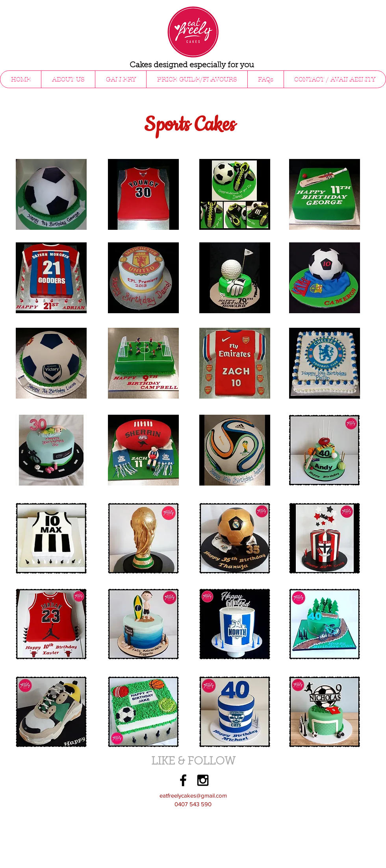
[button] (121, 79)
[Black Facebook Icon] (183, 780)
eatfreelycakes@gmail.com (193, 795)
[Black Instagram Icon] (203, 780)
